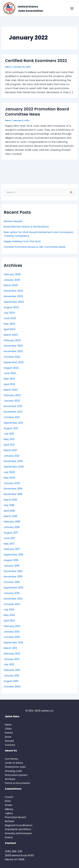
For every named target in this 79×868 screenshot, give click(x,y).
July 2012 (9, 664)
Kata (8, 801)
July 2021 (9, 434)
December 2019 (13, 489)
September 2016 (13, 555)
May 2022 (9, 379)
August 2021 (11, 428)
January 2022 (12, 401)
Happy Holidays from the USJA (22, 241)
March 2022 (11, 390)
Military (9, 809)
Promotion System (16, 775)
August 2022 (11, 368)
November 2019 (13, 494)
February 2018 (12, 522)
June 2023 (10, 318)
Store (8, 737)
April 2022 (9, 384)
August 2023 (11, 307)
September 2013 (13, 643)
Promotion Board (15, 817)
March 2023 (11, 335)
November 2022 (13, 351)
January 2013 (12, 659)
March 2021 (10, 450)
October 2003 (12, 687)
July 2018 (9, 505)
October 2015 (12, 582)
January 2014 (12, 632)
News (8, 725)
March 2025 (11, 285)
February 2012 (12, 670)
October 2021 (12, 417)
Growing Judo (14, 771)
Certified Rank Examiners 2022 (36, 61)
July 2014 (9, 610)
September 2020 (14, 467)
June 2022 (10, 373)
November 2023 (13, 296)
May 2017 (9, 544)
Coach (9, 797)
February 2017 (12, 549)
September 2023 (14, 302)
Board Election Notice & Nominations (26, 227)
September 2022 (14, 362)
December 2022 (13, 346)
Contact (10, 745)
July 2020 (9, 472)
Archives (10, 779)
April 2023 (10, 329)
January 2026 (12, 280)
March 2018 (10, 516)
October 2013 (12, 637)
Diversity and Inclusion (18, 833)
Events (9, 733)
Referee (10, 821)
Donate (9, 741)
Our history (12, 759)
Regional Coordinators (19, 825)
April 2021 (9, 445)
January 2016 (12, 566)
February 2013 (12, 654)
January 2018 (12, 527)
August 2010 (11, 681)
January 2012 (11, 676)
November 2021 (13, 412)
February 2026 (12, 274)
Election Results (13, 221)
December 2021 (13, 406)
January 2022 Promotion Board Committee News (37, 112)
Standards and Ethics (18, 829)
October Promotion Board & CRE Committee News (35, 247)
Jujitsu (9, 813)
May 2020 (9, 478)
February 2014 (12, 626)
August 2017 (11, 533)
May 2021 (9, 439)
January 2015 (12, 593)
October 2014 (12, 604)
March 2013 (10, 648)
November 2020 (13, 461)
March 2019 (10, 500)
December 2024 (13, 291)
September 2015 (14, 588)
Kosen (9, 805)
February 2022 (12, 395)
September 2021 (13, 423)
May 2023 (9, 324)
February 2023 (12, 340)
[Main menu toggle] (72, 8)
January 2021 (11, 456)
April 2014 (9, 621)
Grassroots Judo (15, 767)
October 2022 (12, 357)
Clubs (8, 729)
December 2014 (13, 599)
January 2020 (12, 483)
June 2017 (10, 538)
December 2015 (13, 571)
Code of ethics (14, 763)
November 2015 (13, 577)
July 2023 (9, 313)
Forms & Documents (17, 783)
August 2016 (11, 560)
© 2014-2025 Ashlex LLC (40, 711)
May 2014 (9, 615)
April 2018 (9, 511)
